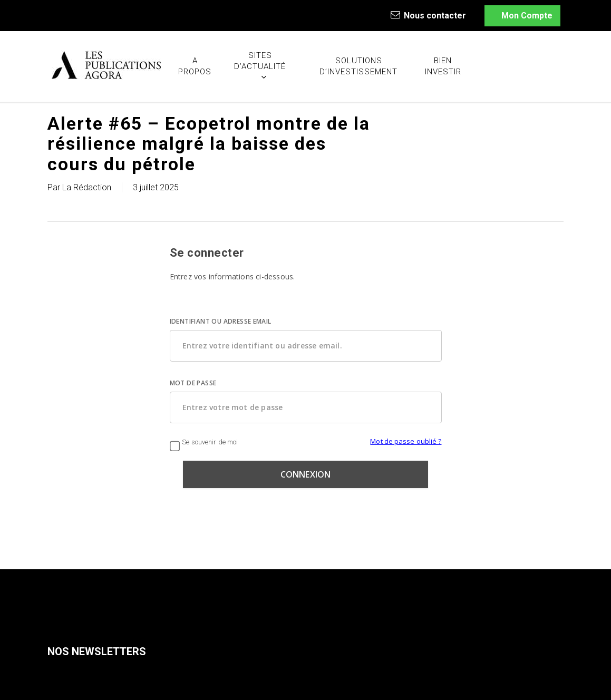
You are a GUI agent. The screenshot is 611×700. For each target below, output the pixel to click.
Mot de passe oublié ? (406, 441)
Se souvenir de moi (204, 442)
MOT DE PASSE (193, 383)
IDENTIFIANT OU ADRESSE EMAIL (221, 321)
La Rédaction (87, 187)
